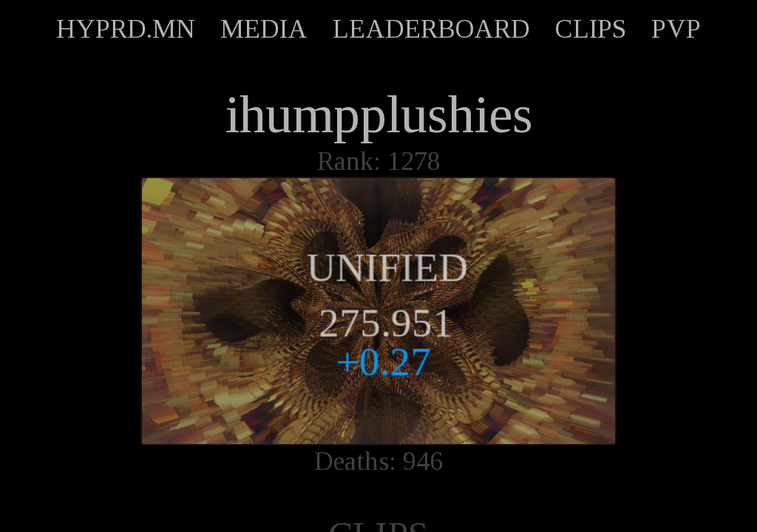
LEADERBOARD (431, 29)
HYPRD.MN (126, 29)
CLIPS (591, 29)
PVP (676, 29)
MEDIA (264, 29)
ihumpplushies (379, 115)
